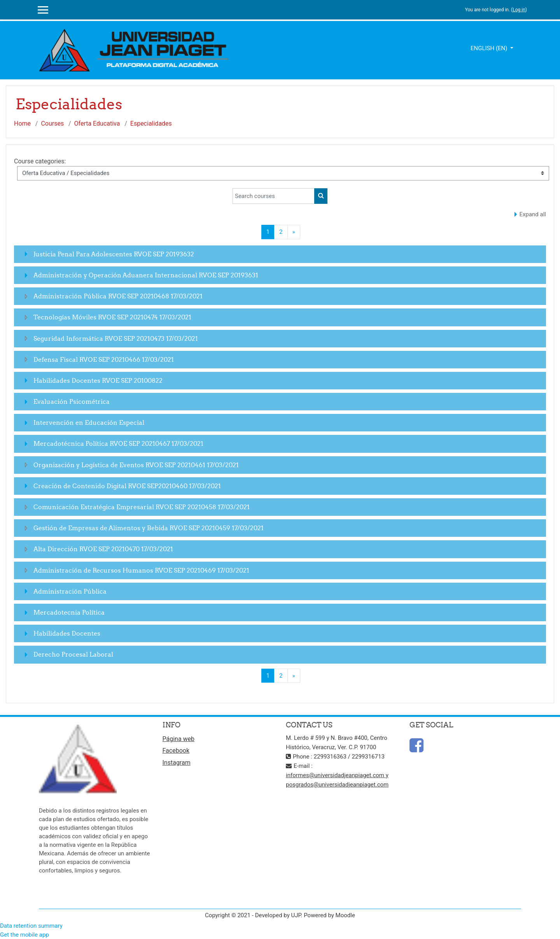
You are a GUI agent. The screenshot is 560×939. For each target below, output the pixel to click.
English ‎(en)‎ (490, 48)
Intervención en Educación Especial (89, 422)
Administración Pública (70, 591)
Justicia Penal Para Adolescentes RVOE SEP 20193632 (114, 254)
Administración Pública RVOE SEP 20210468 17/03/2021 (118, 296)
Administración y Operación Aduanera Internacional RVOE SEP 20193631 (146, 275)
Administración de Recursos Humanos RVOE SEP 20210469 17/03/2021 (141, 570)
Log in (519, 10)
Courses (52, 124)
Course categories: (40, 161)
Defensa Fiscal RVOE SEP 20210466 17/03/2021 (104, 359)
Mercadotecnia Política (69, 612)
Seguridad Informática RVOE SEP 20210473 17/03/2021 (116, 338)
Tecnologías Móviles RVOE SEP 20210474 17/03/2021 (112, 317)
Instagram (177, 763)
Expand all (533, 214)
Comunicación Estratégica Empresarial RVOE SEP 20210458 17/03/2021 (142, 507)
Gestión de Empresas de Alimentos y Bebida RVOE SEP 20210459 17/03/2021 (149, 528)
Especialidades (151, 124)
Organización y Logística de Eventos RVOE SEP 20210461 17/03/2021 (136, 465)
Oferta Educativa (97, 124)
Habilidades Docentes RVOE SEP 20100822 (98, 380)
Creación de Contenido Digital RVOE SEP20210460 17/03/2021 (127, 486)
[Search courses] (274, 196)
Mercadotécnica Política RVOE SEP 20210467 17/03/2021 (118, 443)
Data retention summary (31, 926)
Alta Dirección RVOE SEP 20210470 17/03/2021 (103, 549)
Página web (179, 739)
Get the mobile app (24, 935)
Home (22, 124)
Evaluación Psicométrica (72, 401)
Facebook (176, 751)
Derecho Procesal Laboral (73, 654)
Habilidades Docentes (67, 633)
